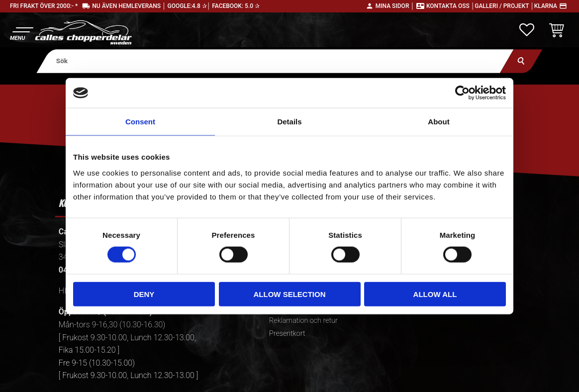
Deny (144, 294)
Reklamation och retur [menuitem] (303, 321)
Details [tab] (289, 122)
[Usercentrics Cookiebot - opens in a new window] (462, 93)
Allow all (435, 294)
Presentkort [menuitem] (287, 334)
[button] (21, 33)
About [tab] (438, 122)
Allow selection (290, 294)
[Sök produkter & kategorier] (275, 61)
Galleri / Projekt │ (504, 6)
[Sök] (521, 61)
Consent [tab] (140, 122)
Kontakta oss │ (450, 6)
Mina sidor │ (395, 6)
